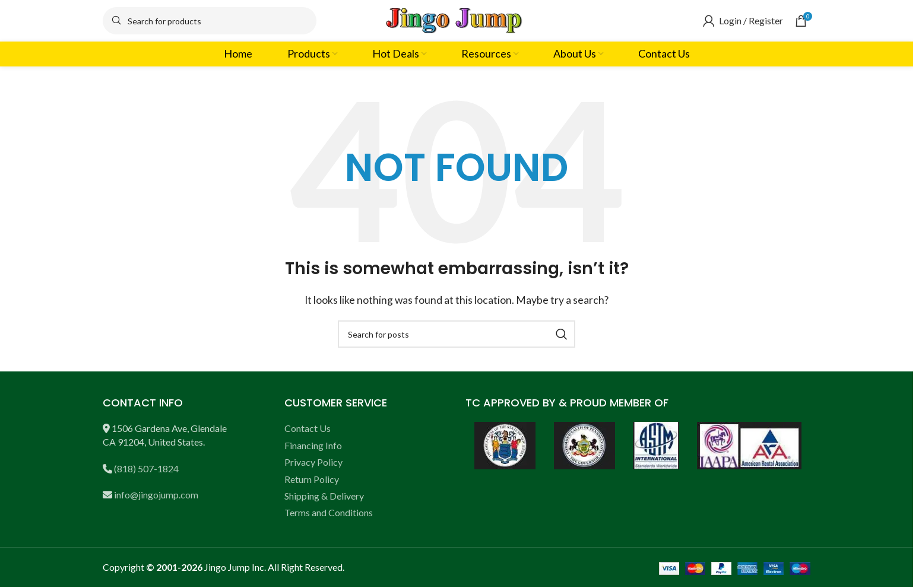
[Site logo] (457, 19)
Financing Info (313, 445)
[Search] (210, 21)
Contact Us (308, 428)
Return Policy (312, 479)
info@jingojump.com (156, 495)
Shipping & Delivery (324, 496)
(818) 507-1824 (146, 468)
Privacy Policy (313, 462)
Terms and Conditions (329, 512)
